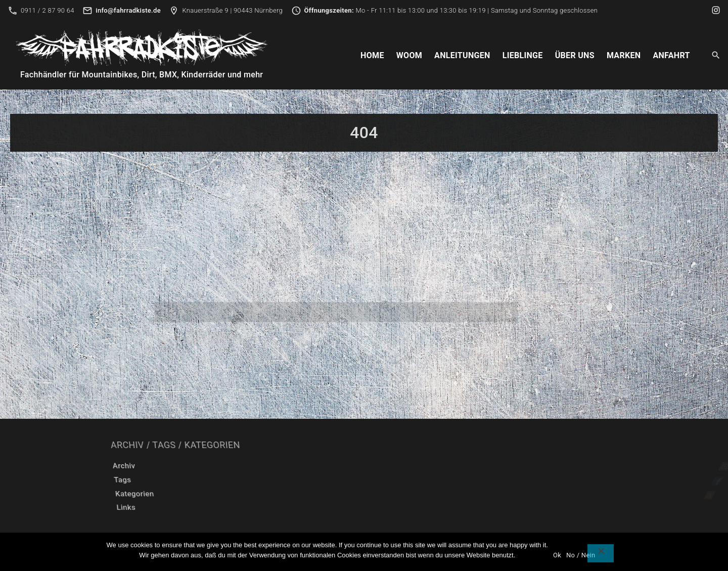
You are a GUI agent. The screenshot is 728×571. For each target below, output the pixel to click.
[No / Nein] (601, 553)
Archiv (277, 466)
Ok (557, 555)
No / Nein (581, 555)
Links (263, 507)
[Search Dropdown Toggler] (716, 56)
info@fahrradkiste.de (128, 10)
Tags (270, 480)
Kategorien (277, 494)
